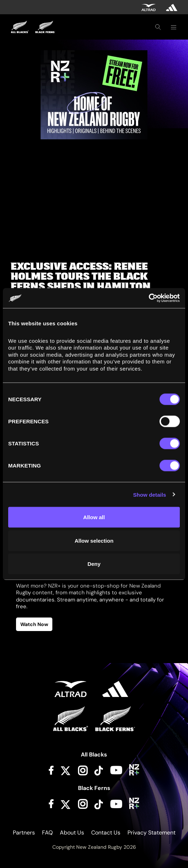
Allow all (94, 517)
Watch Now (34, 624)
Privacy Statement (152, 833)
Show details (150, 494)
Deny (94, 564)
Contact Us (106, 833)
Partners (24, 833)
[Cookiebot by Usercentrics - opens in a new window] (149, 298)
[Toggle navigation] (173, 27)
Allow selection (94, 540)
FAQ (47, 833)
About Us (72, 833)
